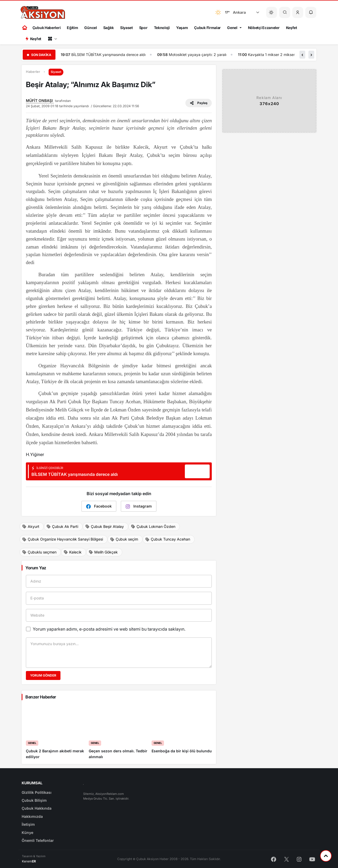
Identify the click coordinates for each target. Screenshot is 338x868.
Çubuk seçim (124, 539)
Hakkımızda (32, 816)
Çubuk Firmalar (207, 28)
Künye (27, 832)
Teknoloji (162, 28)
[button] (298, 12)
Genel (232, 28)
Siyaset (126, 28)
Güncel (90, 28)
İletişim (28, 824)
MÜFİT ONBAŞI (40, 100)
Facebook (99, 506)
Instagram (139, 506)
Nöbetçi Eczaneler (264, 28)
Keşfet (292, 28)
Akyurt (31, 527)
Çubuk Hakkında (37, 808)
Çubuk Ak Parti (62, 527)
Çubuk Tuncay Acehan (168, 539)
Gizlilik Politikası (37, 792)
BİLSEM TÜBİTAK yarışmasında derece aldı (114, 55)
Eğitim (72, 28)
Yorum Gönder (43, 675)
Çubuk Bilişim (34, 800)
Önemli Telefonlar (38, 840)
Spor (143, 28)
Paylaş (199, 103)
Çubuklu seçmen (39, 552)
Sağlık (109, 28)
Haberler (33, 72)
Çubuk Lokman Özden (153, 527)
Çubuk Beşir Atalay (104, 527)
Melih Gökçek (103, 552)
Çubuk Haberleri (47, 28)
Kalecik (72, 552)
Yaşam (182, 28)
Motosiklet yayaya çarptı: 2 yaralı (204, 55)
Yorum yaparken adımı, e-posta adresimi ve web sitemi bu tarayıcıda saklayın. (109, 629)
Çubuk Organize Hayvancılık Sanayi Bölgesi (62, 539)
